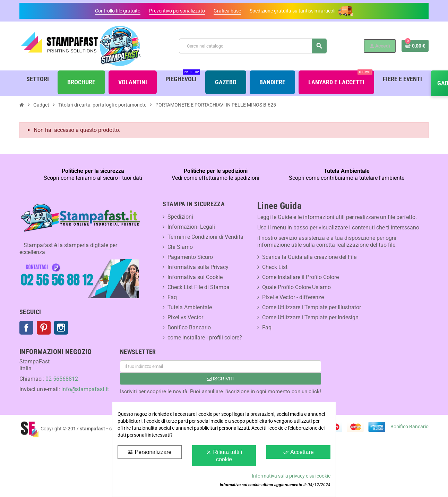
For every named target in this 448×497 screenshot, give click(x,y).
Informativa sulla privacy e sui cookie (291, 476)
